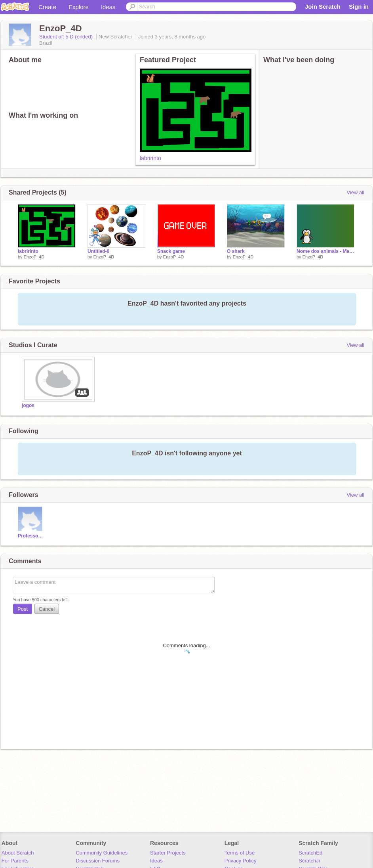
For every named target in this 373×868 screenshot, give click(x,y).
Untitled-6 (98, 251)
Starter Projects (168, 853)
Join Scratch (323, 7)
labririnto (150, 158)
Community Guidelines (102, 853)
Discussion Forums (98, 861)
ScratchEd (310, 853)
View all (355, 192)
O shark (236, 251)
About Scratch (18, 853)
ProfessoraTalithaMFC (31, 536)
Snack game (171, 251)
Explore (79, 7)
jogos (28, 405)
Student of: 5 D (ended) (67, 37)
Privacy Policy (241, 861)
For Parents (15, 861)
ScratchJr (309, 861)
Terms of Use (240, 853)
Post (23, 609)
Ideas (108, 7)
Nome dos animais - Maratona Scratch (325, 251)
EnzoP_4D (34, 257)
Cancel (47, 609)
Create (47, 7)
